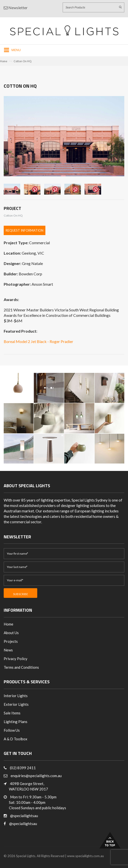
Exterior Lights (16, 704)
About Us (11, 633)
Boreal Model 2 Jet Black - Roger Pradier (38, 341)
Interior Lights (16, 696)
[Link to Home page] (64, 30)
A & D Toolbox (16, 739)
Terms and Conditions (21, 667)
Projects (11, 641)
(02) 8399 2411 (23, 768)
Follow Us (12, 730)
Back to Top (110, 840)
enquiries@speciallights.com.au (36, 776)
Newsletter (16, 8)
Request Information (25, 230)
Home (4, 61)
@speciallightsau (24, 816)
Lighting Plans (16, 722)
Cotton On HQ (22, 61)
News (8, 650)
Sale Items (12, 713)
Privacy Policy (16, 659)
